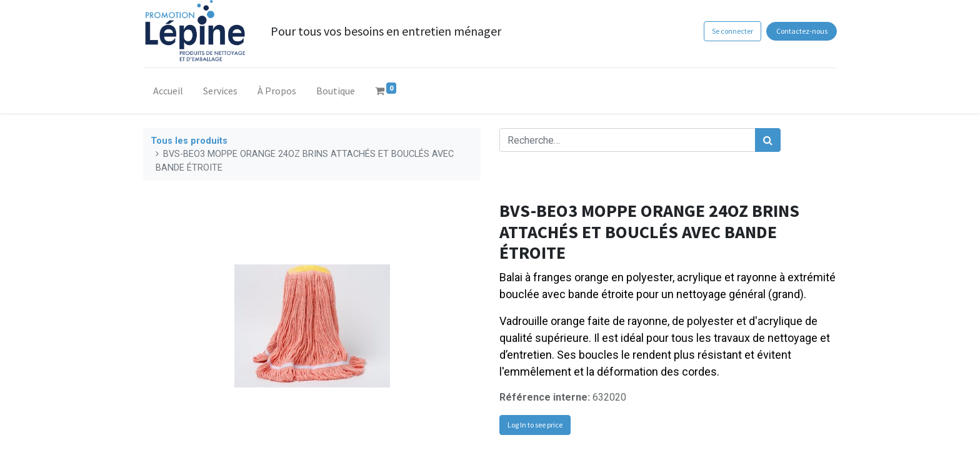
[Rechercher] (768, 140)
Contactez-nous (802, 31)
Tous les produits (189, 141)
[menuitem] (168, 93)
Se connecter (732, 31)
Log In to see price (535, 425)
